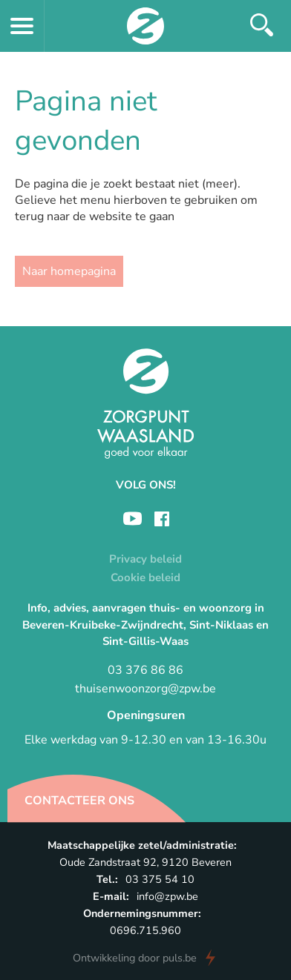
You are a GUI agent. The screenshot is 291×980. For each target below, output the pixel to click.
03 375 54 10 (160, 879)
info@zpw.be (167, 896)
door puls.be (135, 958)
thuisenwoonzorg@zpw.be (145, 689)
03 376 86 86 (145, 670)
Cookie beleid (145, 577)
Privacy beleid (145, 559)
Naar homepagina (69, 271)
